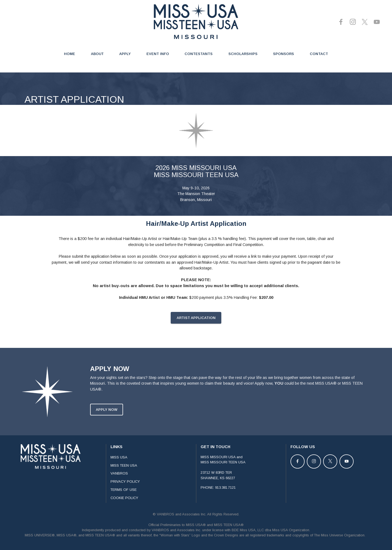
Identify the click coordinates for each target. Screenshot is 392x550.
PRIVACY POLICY (125, 488)
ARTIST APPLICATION (196, 324)
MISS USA (119, 464)
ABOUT (97, 54)
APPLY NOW (107, 416)
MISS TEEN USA (124, 472)
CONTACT (319, 54)
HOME (70, 54)
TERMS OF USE (124, 496)
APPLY (125, 54)
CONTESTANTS (199, 54)
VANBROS (119, 480)
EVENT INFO (158, 54)
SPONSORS (284, 54)
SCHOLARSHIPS (243, 54)
